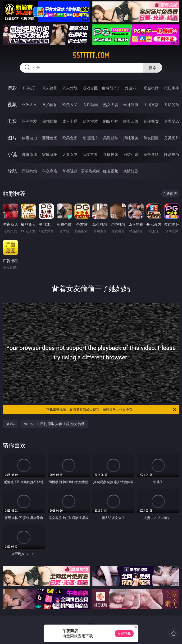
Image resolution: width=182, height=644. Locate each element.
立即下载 (124, 633)
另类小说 (131, 154)
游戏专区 (90, 88)
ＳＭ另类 (172, 105)
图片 (12, 138)
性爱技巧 (172, 154)
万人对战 (70, 88)
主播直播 (151, 105)
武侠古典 (90, 154)
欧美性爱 (90, 121)
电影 (12, 121)
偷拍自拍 (50, 121)
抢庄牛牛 (172, 88)
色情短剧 (131, 171)
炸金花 (131, 88)
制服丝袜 (111, 121)
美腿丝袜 (111, 138)
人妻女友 (70, 154)
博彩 (12, 88)
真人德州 (50, 88)
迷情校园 (111, 154)
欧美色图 (70, 138)
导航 (12, 171)
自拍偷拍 (50, 105)
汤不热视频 (90, 171)
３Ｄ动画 (90, 105)
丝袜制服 (131, 105)
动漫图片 (90, 138)
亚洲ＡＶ (29, 105)
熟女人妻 (111, 105)
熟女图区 (151, 138)
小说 (12, 154)
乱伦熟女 (151, 121)
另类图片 (172, 138)
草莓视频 (70, 171)
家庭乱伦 (50, 154)
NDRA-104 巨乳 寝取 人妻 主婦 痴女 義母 (54, 424)
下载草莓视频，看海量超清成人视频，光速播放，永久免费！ (111, 410)
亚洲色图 (50, 138)
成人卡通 (70, 121)
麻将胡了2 (111, 88)
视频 (12, 104)
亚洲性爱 (29, 121)
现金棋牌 (151, 88)
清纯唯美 (131, 138)
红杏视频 (111, 171)
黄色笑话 (151, 154)
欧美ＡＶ (70, 105)
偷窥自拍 (29, 138)
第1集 (10, 424)
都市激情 (29, 154)
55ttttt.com (91, 56)
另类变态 (172, 121)
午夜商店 (50, 171)
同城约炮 (29, 171)
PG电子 (29, 88)
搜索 (153, 68)
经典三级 (131, 121)
